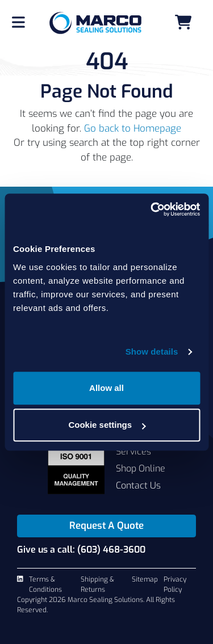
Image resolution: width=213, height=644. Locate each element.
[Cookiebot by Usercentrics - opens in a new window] (152, 209)
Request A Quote (106, 526)
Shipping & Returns (97, 584)
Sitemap (145, 579)
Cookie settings (107, 425)
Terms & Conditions (45, 584)
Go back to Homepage (133, 129)
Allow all (106, 388)
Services (133, 451)
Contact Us (138, 485)
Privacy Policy (175, 584)
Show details (152, 352)
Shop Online (141, 468)
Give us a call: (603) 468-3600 (81, 550)
